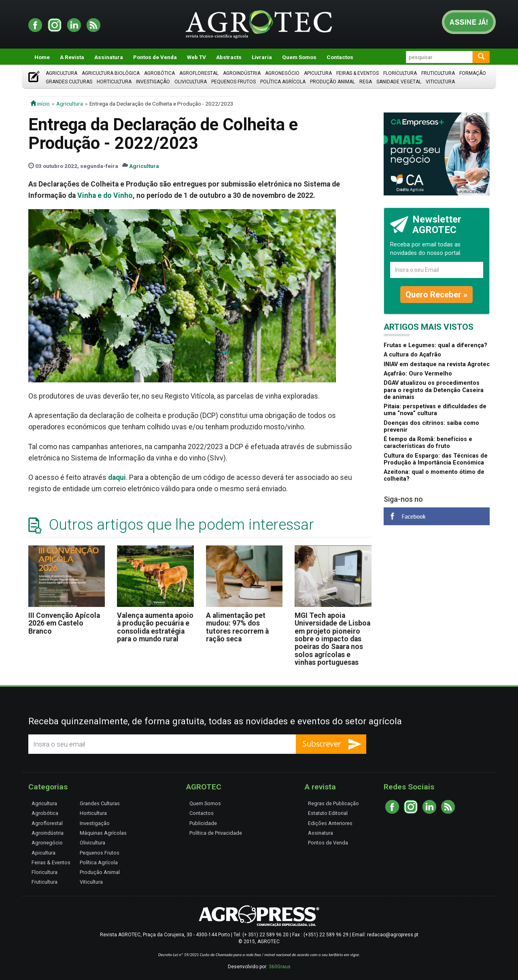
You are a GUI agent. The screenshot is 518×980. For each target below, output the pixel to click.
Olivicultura (191, 82)
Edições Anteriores (330, 823)
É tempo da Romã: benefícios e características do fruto (428, 443)
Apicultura (318, 73)
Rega (366, 82)
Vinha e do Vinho (105, 195)
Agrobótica (159, 73)
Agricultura (62, 73)
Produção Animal (332, 82)
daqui (117, 477)
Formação (473, 73)
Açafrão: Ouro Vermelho (418, 374)
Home (42, 57)
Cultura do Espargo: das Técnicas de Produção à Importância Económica (436, 459)
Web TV (196, 57)
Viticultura (440, 82)
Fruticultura (438, 73)
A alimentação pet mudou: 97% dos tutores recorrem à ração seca (237, 627)
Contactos (340, 57)
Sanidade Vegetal (399, 82)
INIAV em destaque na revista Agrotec (437, 364)
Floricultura (400, 73)
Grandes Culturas (69, 82)
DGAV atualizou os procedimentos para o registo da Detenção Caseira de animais (434, 390)
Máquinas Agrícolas (103, 833)
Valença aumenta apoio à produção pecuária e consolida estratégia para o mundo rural (155, 627)
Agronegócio (282, 73)
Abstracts (229, 57)
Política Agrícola (283, 82)
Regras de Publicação (333, 803)
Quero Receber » (436, 295)
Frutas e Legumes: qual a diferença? (435, 345)
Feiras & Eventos (358, 73)
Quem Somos (299, 57)
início (40, 104)
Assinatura (109, 57)
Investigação (153, 82)
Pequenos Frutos (234, 82)
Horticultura (114, 82)
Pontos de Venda (155, 57)
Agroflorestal (199, 73)
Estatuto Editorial (328, 813)
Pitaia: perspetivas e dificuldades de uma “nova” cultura (435, 410)
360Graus (280, 967)
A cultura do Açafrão (412, 355)
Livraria (262, 57)
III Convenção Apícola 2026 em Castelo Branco (64, 623)
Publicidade (203, 823)
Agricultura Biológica (111, 73)
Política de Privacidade (216, 833)
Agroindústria (242, 73)
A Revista (72, 57)
